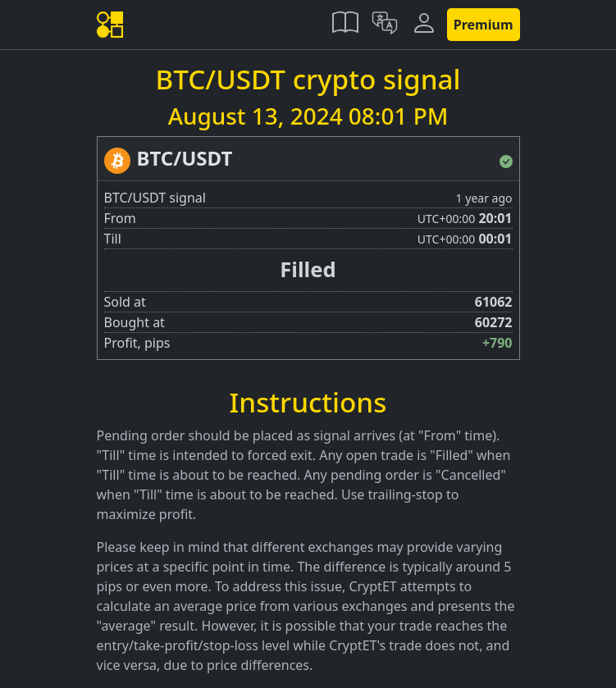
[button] (345, 25)
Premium (484, 25)
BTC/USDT (185, 158)
